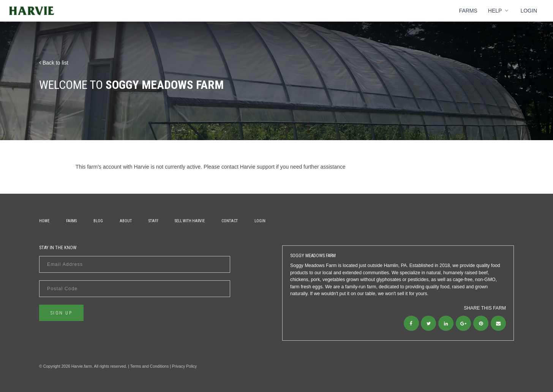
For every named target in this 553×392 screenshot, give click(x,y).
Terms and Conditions (150, 366)
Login (529, 11)
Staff (153, 221)
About (126, 221)
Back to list (54, 63)
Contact (230, 221)
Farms (468, 11)
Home (44, 221)
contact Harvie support (248, 167)
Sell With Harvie (190, 221)
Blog (98, 221)
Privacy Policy (184, 366)
